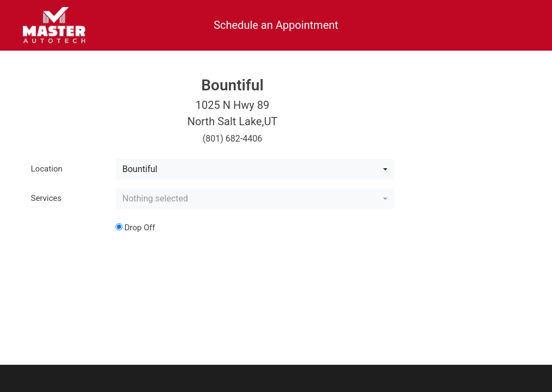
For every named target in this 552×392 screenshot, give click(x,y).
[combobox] (255, 169)
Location (47, 169)
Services (47, 198)
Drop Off (135, 228)
